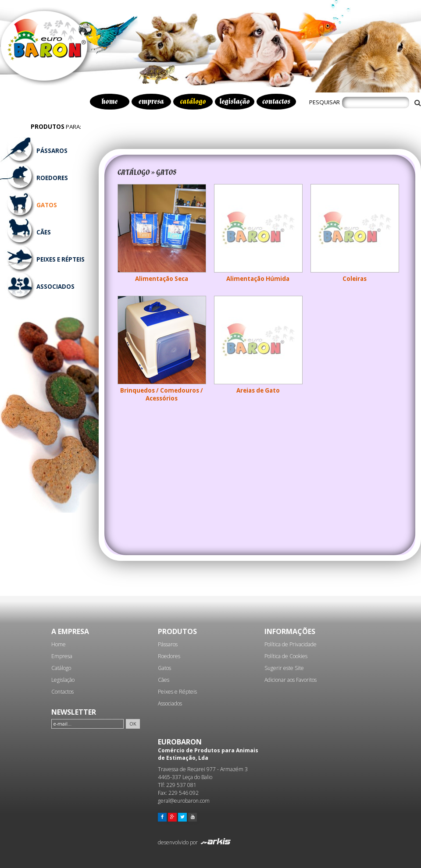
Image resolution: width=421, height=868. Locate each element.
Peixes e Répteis (177, 692)
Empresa (62, 656)
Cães (164, 680)
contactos (276, 102)
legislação (234, 102)
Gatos (164, 668)
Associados (170, 703)
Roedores (169, 656)
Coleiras (355, 279)
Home (59, 644)
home (110, 102)
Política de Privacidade (291, 644)
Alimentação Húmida (258, 279)
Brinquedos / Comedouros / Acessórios (162, 394)
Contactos (62, 692)
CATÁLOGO (134, 173)
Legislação (63, 680)
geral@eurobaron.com (184, 801)
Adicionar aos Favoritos (291, 680)
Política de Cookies (286, 656)
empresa (151, 102)
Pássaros (168, 644)
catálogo (193, 102)
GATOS (166, 173)
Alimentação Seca (162, 279)
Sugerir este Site (284, 668)
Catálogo (61, 668)
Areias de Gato (258, 390)
